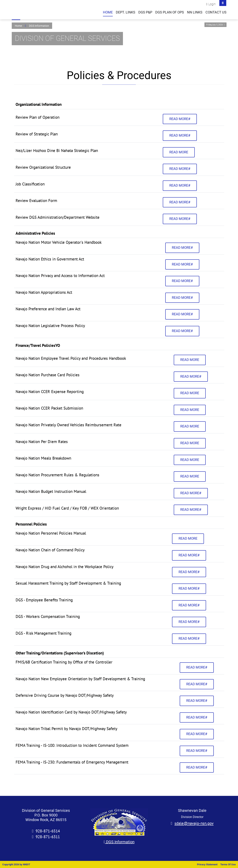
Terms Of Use (228, 864)
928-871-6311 (48, 837)
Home (108, 12)
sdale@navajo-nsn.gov (194, 823)
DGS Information (119, 842)
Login (212, 4)
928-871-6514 (48, 831)
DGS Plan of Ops (170, 12)
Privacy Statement (207, 864)
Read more (179, 152)
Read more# (180, 119)
